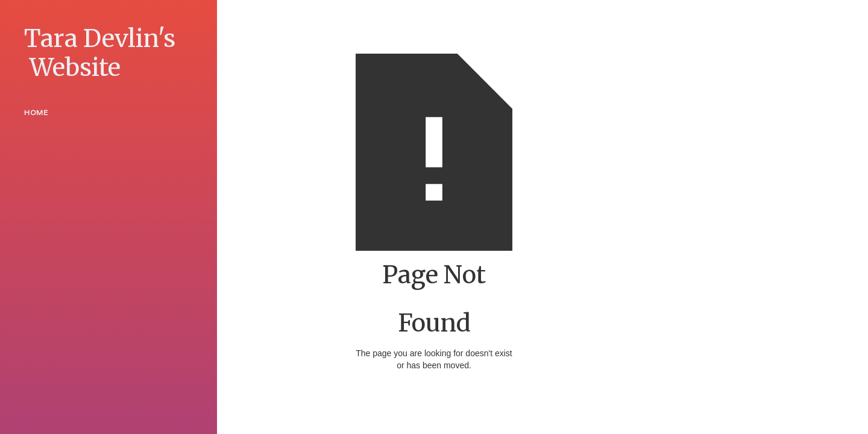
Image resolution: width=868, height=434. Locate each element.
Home (36, 113)
